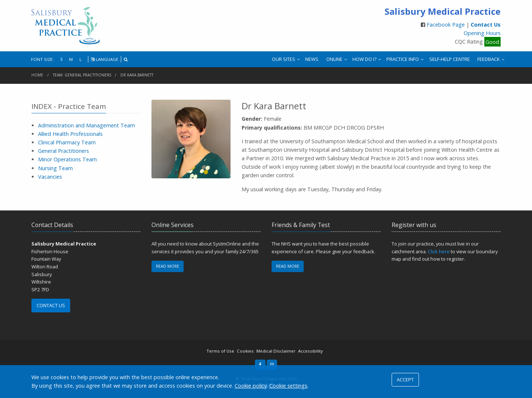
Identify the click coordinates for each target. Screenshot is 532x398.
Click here (439, 251)
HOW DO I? (364, 59)
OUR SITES (284, 59)
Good (492, 42)
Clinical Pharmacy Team (67, 142)
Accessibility (311, 351)
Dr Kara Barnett (137, 75)
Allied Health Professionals (70, 134)
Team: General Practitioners (82, 75)
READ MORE (168, 266)
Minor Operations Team (67, 159)
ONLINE (334, 59)
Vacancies (50, 177)
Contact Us (486, 25)
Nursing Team (55, 168)
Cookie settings (288, 386)
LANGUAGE (105, 59)
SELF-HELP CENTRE (450, 59)
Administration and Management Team (86, 125)
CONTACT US (51, 305)
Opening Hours (482, 33)
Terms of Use (220, 351)
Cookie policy (251, 386)
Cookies (245, 351)
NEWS (312, 59)
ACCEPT (405, 380)
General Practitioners (64, 151)
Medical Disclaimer (276, 351)
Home (37, 75)
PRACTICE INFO (403, 59)
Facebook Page (446, 25)
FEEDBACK (489, 59)
